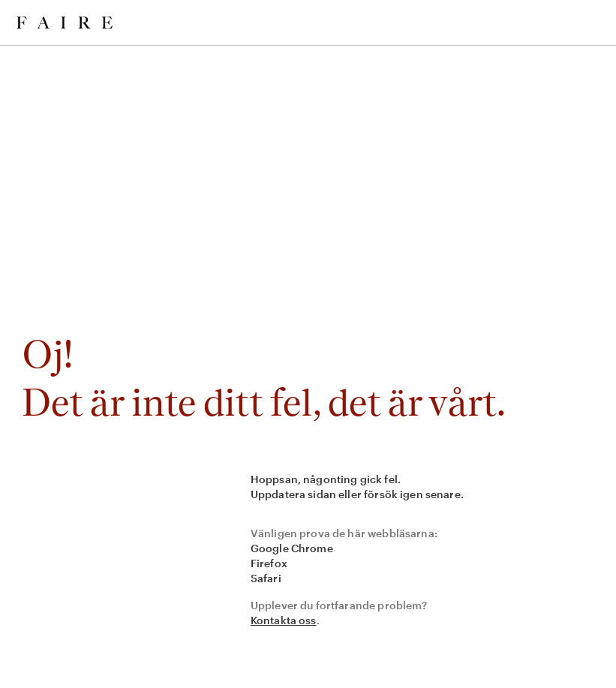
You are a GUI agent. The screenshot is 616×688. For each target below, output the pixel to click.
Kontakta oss (284, 620)
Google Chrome (292, 548)
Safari (266, 578)
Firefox (269, 563)
